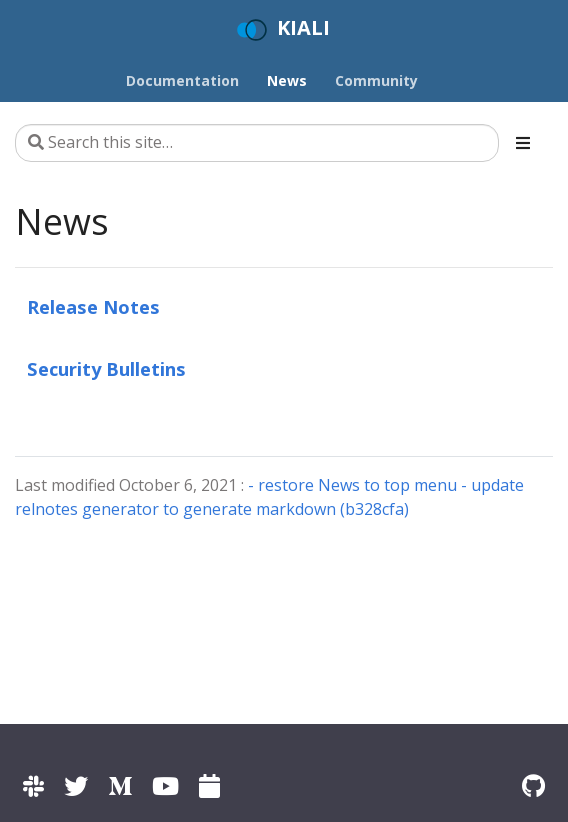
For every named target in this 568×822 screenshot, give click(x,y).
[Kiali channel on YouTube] (165, 785)
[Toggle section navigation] (523, 143)
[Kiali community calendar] (209, 785)
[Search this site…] (257, 143)
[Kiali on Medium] (120, 785)
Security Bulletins (106, 368)
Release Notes (93, 306)
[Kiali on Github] (533, 785)
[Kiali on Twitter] (76, 785)
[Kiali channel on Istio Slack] (33, 785)
